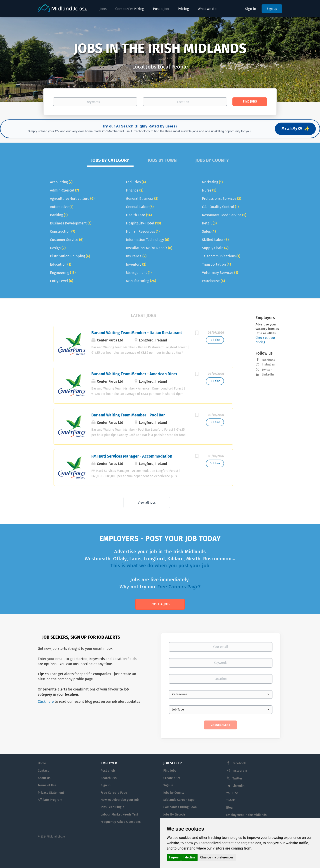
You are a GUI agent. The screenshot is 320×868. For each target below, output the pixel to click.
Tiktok (230, 800)
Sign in (251, 9)
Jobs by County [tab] (212, 160)
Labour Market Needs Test (119, 815)
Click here (46, 701)
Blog (229, 808)
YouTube (232, 793)
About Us (44, 778)
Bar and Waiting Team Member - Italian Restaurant (137, 333)
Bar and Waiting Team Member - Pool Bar (128, 415)
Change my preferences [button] (217, 857)
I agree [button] (174, 857)
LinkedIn (268, 374)
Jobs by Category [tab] (110, 160)
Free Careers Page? (179, 587)
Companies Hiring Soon (180, 807)
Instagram (269, 364)
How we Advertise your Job (120, 800)
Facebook (268, 360)
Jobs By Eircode (174, 815)
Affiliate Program (50, 800)
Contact (43, 771)
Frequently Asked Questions (121, 822)
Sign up (272, 9)
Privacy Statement (51, 793)
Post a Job (160, 604)
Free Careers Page (114, 793)
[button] (24, 59)
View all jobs (147, 503)
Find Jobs (250, 102)
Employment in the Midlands (246, 815)
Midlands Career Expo (179, 800)
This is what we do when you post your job (160, 566)
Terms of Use (47, 785)
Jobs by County (174, 793)
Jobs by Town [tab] (162, 160)
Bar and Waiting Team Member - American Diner (134, 374)
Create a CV (172, 778)
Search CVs (109, 778)
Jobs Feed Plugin (112, 807)
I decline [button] (189, 857)
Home (42, 763)
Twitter (267, 370)
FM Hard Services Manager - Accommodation (132, 456)
